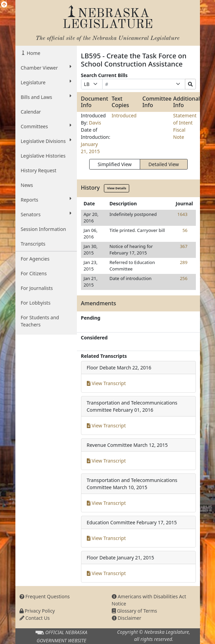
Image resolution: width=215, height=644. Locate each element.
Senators (46, 214)
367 (184, 246)
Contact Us (35, 618)
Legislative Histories (43, 156)
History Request (39, 170)
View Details (117, 188)
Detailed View (164, 164)
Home (33, 53)
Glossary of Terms (135, 611)
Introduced (124, 115)
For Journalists (37, 288)
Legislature (46, 82)
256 (184, 278)
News (27, 185)
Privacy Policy (37, 611)
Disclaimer (127, 618)
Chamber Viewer (46, 68)
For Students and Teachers (40, 321)
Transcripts (33, 244)
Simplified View (115, 164)
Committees (46, 126)
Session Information (44, 229)
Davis (95, 123)
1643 (183, 214)
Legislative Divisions (46, 141)
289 (184, 262)
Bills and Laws (46, 97)
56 (185, 230)
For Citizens (34, 273)
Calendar (31, 112)
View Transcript (106, 383)
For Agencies (35, 259)
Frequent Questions (45, 596)
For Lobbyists (36, 303)
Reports (46, 200)
